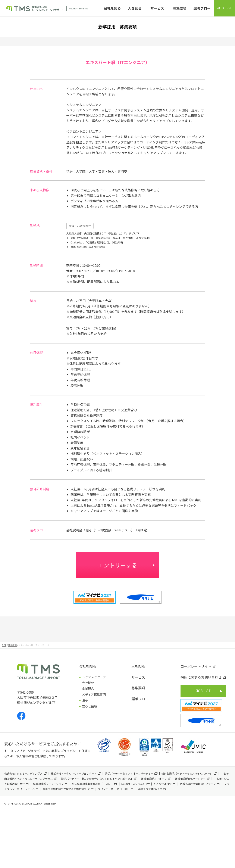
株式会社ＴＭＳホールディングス (23, 773)
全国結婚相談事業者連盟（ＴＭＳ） (93, 784)
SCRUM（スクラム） (133, 784)
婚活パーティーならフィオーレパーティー (129, 773)
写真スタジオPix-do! (150, 789)
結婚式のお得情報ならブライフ (198, 784)
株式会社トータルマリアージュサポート (74, 773)
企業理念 (88, 688)
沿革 (85, 700)
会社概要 (88, 683)
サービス (157, 8)
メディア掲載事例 (94, 694)
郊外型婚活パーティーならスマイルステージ (187, 773)
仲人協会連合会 (163, 784)
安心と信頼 (90, 706)
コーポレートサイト (196, 666)
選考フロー (202, 8)
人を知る (135, 8)
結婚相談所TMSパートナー (190, 779)
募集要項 (180, 8)
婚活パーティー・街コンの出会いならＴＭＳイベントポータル (97, 779)
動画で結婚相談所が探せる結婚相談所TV (66, 789)
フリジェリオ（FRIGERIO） (114, 789)
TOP (4, 645)
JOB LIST (224, 8)
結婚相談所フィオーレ (154, 779)
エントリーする (117, 565)
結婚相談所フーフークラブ (48, 784)
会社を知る (112, 8)
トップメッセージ (94, 677)
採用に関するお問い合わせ (201, 677)
